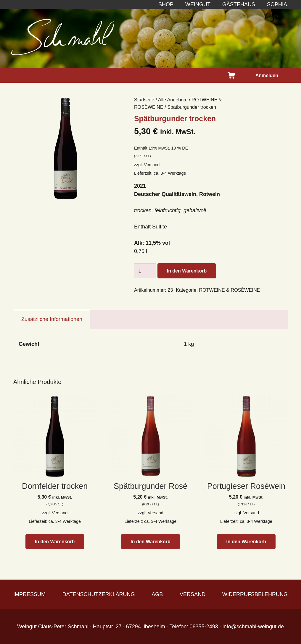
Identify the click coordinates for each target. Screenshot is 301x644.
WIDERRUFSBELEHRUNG (255, 594)
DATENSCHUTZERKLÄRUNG (99, 594)
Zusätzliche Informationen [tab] (52, 319)
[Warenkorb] (231, 75)
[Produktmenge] (145, 271)
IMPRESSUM (29, 594)
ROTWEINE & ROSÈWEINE (229, 290)
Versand (152, 165)
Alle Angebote (173, 100)
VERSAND (193, 594)
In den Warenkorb (187, 271)
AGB (157, 594)
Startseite (144, 100)
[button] (55, 542)
